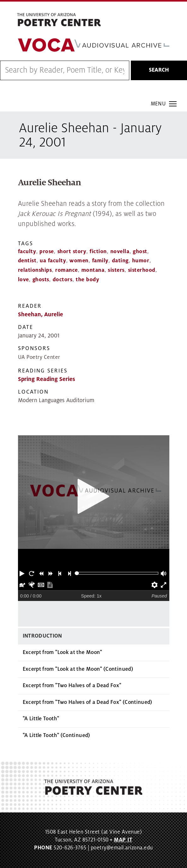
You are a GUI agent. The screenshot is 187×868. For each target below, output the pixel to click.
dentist (27, 261)
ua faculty (53, 261)
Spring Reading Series (47, 379)
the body (87, 280)
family (100, 261)
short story (72, 252)
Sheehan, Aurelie (41, 315)
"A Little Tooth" (41, 719)
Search (159, 70)
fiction (98, 252)
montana (93, 270)
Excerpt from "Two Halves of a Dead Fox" (72, 686)
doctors (63, 280)
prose (47, 252)
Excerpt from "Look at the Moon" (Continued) (78, 669)
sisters (116, 270)
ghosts (41, 280)
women (79, 261)
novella (120, 252)
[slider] (77, 573)
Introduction (42, 636)
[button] (23, 573)
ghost (140, 252)
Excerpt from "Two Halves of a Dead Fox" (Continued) (88, 702)
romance (67, 270)
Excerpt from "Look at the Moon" (62, 652)
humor (141, 261)
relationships (35, 270)
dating (120, 261)
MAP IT (123, 840)
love (23, 280)
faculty (27, 252)
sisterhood (142, 270)
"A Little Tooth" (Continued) (56, 735)
